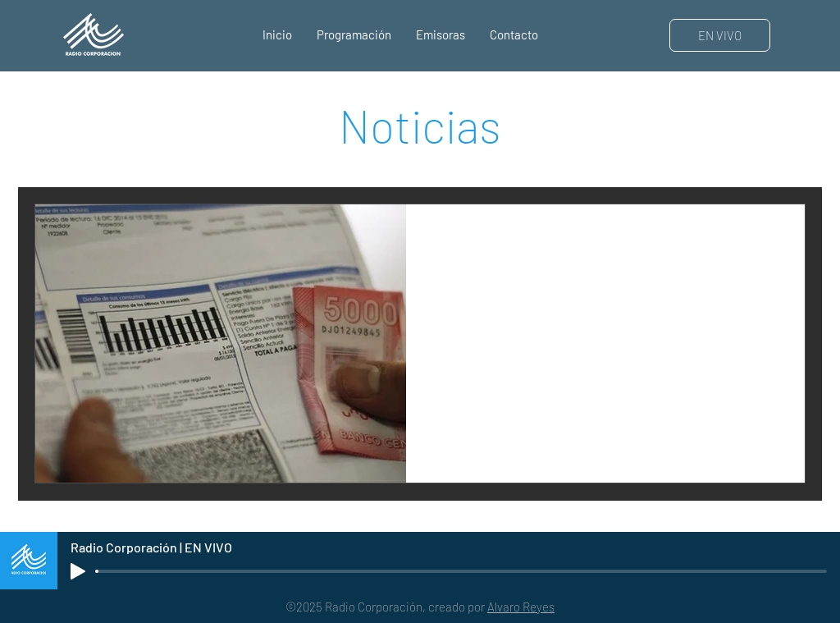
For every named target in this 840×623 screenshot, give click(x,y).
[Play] (78, 571)
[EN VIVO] (720, 35)
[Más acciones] (773, 238)
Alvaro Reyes (521, 607)
